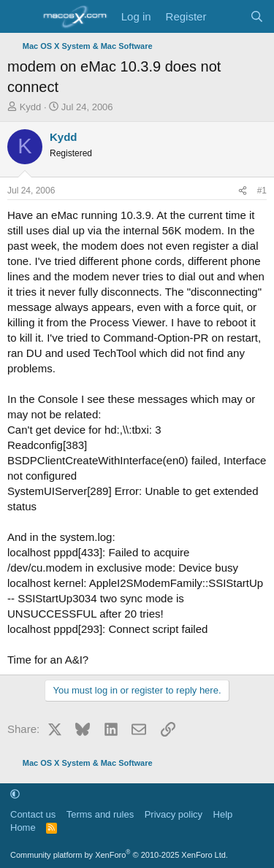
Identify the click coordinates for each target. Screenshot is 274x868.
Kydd (31, 107)
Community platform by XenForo (119, 855)
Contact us (33, 814)
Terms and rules (100, 814)
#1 (262, 191)
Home (23, 827)
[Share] (243, 191)
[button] (15, 794)
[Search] (257, 16)
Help (223, 814)
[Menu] (20, 17)
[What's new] (228, 16)
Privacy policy (174, 814)
